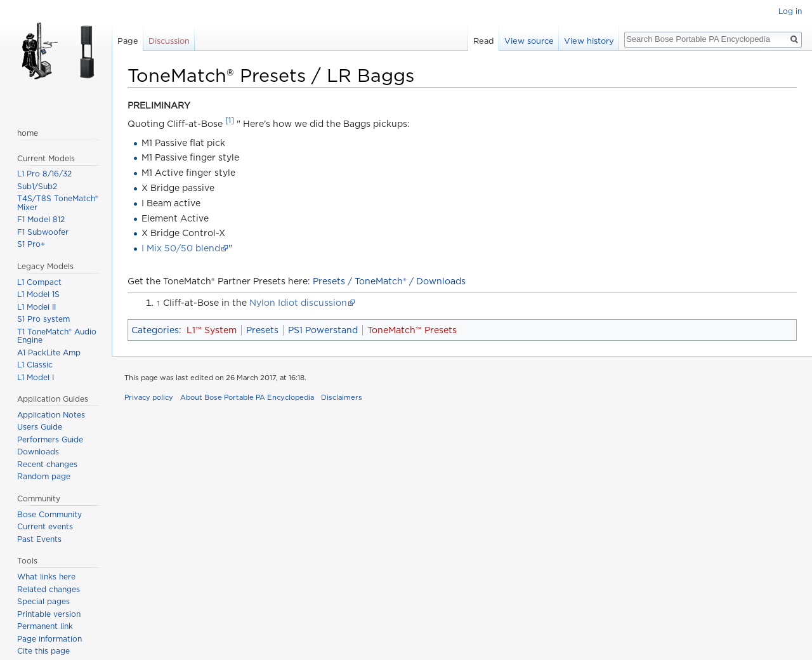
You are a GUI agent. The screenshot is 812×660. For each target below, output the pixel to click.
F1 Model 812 (41, 219)
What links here (46, 577)
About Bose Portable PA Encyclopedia (247, 397)
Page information (49, 639)
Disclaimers (342, 397)
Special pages (43, 601)
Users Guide (40, 427)
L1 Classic (35, 365)
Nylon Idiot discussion (298, 303)
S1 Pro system (43, 319)
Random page (44, 476)
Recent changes (47, 464)
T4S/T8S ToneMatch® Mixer (58, 203)
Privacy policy (149, 397)
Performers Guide (50, 439)
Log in (790, 11)
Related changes (49, 589)
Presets (262, 330)
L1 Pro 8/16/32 (44, 174)
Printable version (49, 614)
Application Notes (51, 415)
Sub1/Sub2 (37, 186)
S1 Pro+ (31, 244)
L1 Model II (36, 307)
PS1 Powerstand (323, 330)
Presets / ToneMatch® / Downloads (389, 281)
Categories (155, 330)
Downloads (38, 452)
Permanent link (45, 626)
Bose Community (49, 514)
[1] (230, 121)
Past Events (39, 539)
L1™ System (212, 330)
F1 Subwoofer (43, 232)
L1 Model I (36, 377)
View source (529, 41)
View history (589, 41)
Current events (45, 526)
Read (484, 41)
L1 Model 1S (38, 294)
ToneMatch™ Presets (412, 330)
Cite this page (43, 651)
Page (128, 41)
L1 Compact (39, 282)
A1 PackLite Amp (49, 353)
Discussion (169, 41)
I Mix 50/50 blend (181, 248)
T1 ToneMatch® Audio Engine (57, 336)
